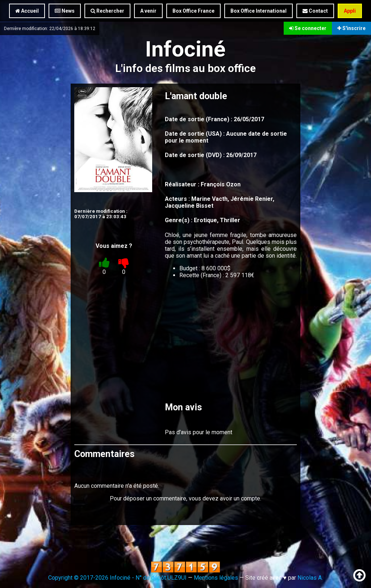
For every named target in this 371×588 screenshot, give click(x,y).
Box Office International (259, 11)
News (65, 11)
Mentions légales (216, 578)
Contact (315, 11)
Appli (350, 11)
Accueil (27, 11)
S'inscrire (351, 28)
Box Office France (193, 11)
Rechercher (107, 11)
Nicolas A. (310, 578)
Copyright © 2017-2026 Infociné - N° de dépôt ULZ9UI (117, 578)
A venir (148, 11)
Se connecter (308, 28)
